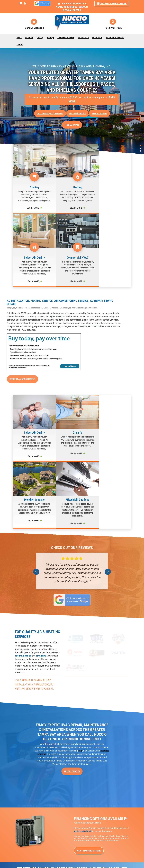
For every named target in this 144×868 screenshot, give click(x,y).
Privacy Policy (83, 860)
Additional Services (66, 38)
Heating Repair (51, 828)
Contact (20, 44)
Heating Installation (53, 841)
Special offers (99, 113)
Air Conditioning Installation (52, 820)
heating (27, 540)
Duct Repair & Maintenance (80, 836)
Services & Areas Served (72, 863)
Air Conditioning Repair (55, 806)
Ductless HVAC (81, 815)
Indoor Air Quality (112, 822)
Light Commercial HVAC (115, 809)
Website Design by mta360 (66, 860)
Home (19, 38)
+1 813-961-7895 (82, 716)
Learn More (97, 38)
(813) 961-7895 (113, 28)
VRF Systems (80, 828)
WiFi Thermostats (82, 844)
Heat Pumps (80, 822)
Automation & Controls (114, 815)
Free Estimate (72, 125)
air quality (41, 540)
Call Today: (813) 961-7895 (50, 113)
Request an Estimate (112, 4)
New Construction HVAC (85, 809)
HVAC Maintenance (112, 828)
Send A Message (34, 28)
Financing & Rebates (115, 38)
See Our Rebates (77, 113)
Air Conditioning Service (56, 812)
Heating (50, 38)
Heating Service (52, 835)
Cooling (40, 38)
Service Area (83, 38)
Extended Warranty (112, 835)
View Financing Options (89, 735)
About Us (29, 38)
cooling (19, 540)
